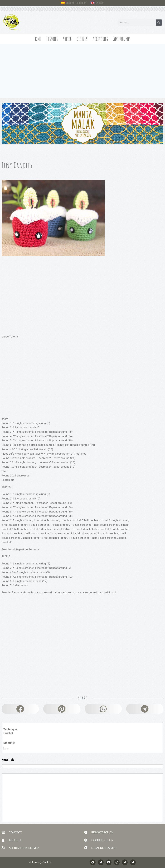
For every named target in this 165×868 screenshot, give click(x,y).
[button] (20, 709)
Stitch (67, 39)
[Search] (159, 23)
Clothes (82, 39)
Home (38, 39)
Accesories (100, 39)
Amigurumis (122, 39)
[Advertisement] (82, 68)
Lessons (52, 39)
